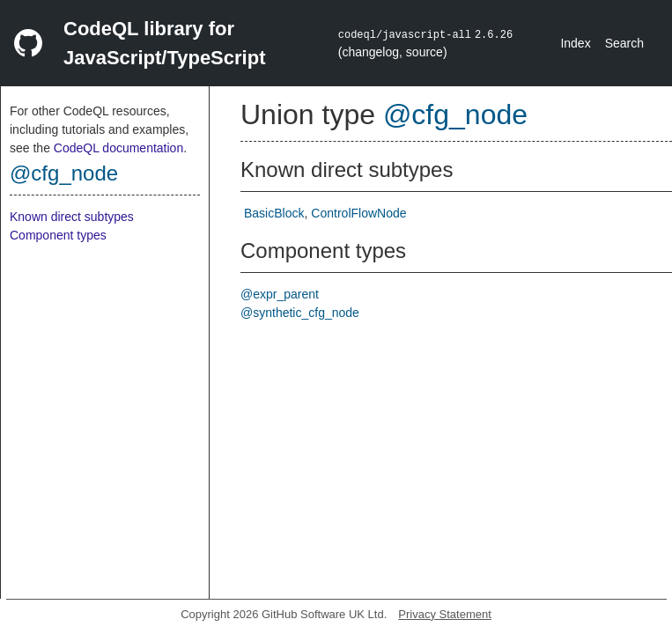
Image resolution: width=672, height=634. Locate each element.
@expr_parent (280, 294)
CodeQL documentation (118, 148)
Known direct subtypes (72, 217)
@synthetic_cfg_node (300, 313)
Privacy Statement (445, 614)
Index (575, 43)
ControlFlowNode (358, 213)
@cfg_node (64, 173)
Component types (58, 235)
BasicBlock (274, 213)
